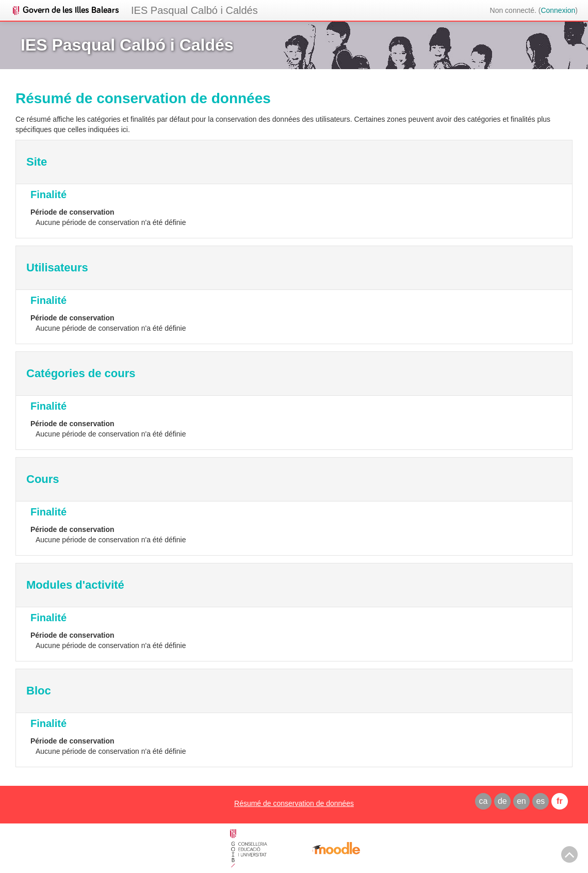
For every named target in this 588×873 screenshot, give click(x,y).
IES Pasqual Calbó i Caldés (194, 10)
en (521, 801)
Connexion (558, 10)
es (540, 801)
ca (483, 801)
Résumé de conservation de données (294, 803)
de (502, 801)
